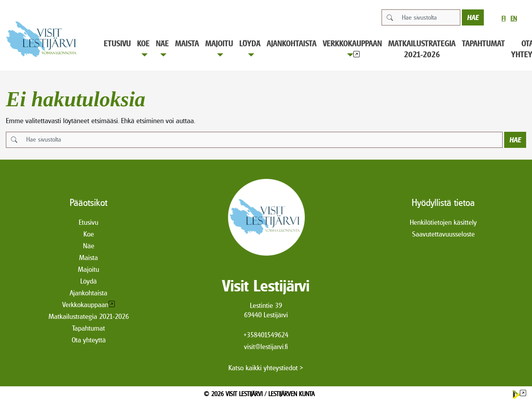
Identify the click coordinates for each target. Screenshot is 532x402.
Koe (143, 48)
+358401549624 (266, 335)
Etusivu (117, 43)
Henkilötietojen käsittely (443, 222)
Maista (187, 43)
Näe (162, 48)
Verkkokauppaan (352, 48)
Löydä (250, 48)
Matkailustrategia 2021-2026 (422, 49)
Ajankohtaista (292, 43)
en (514, 19)
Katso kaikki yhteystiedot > (266, 368)
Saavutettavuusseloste (443, 234)
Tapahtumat (483, 43)
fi (503, 19)
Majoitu (219, 48)
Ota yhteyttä (89, 340)
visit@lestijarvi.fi (266, 347)
